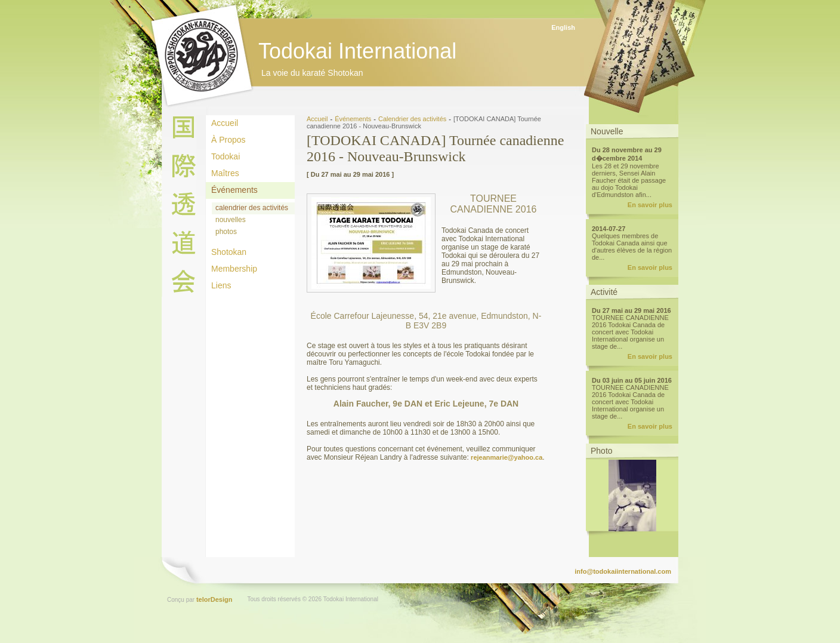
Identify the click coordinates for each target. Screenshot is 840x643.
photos (226, 232)
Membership (234, 269)
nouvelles (231, 220)
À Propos (228, 140)
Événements (234, 190)
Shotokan (229, 252)
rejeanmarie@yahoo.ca (507, 457)
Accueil (225, 123)
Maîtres (225, 173)
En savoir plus (650, 205)
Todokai (226, 156)
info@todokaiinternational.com (623, 571)
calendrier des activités (252, 208)
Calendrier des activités (412, 119)
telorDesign (214, 599)
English (563, 27)
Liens (221, 285)
